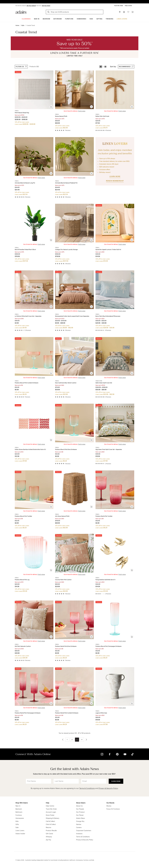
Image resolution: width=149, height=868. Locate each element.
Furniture (69, 19)
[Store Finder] (120, 12)
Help (48, 803)
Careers (79, 828)
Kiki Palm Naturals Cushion (23, 646)
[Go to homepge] (21, 12)
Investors (79, 834)
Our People (80, 809)
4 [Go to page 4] (82, 740)
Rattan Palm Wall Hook (102, 116)
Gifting (99, 19)
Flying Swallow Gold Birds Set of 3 (105, 580)
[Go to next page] (86, 740)
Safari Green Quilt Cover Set (104, 383)
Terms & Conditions (87, 788)
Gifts (17, 824)
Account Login (51, 812)
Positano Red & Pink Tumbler (104, 516)
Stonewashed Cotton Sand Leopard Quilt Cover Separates (72, 316)
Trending (109, 19)
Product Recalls (51, 831)
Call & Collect (50, 821)
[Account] (124, 12)
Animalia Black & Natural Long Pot (25, 183)
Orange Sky (80, 821)
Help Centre (128, 6)
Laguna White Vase (101, 713)
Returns (48, 828)
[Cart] (133, 12)
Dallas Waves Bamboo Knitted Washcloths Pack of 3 (30, 449)
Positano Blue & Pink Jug (22, 580)
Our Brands (110, 803)
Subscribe (116, 781)
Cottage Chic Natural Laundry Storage (66, 250)
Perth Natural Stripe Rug (22, 113)
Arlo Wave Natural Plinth (62, 516)
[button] (101, 67)
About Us (79, 806)
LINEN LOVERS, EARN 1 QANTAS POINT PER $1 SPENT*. (76, 2)
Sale (17, 828)
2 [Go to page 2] (72, 740)
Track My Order (119, 6)
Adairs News (81, 818)
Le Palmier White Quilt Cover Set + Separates (28, 316)
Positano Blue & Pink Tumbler (23, 516)
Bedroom (46, 19)
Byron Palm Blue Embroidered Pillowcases (108, 316)
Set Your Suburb (31, 6)
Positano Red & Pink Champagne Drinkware (28, 713)
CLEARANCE (26, 19)
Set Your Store (46, 6)
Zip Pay (48, 840)
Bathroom (58, 19)
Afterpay (49, 837)
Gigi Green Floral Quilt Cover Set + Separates (109, 449)
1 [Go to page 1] (67, 740)
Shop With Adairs (22, 803)
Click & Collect (51, 824)
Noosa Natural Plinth (61, 116)
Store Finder (50, 815)
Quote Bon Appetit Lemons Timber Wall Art (108, 250)
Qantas (79, 824)
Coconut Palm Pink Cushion (63, 580)
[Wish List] (128, 12)
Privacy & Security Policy (108, 788)
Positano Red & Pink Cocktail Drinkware (67, 713)
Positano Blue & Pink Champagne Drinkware (108, 646)
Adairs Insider (20, 834)
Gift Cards (49, 834)
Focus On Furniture (113, 809)
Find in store (82, 111)
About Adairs (81, 803)
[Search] (49, 12)
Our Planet (80, 815)
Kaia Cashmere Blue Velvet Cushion (66, 383)
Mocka (109, 806)
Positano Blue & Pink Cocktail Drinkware (27, 383)
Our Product (80, 812)
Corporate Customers (84, 831)
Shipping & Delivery (53, 818)
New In (37, 19)
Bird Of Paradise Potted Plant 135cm (25, 250)
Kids (91, 19)
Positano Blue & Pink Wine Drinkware (66, 449)
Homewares (82, 19)
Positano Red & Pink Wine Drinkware (66, 646)
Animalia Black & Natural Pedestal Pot (66, 183)
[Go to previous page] (63, 740)
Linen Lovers (122, 19)
